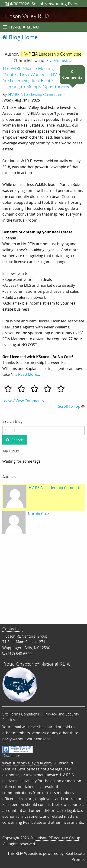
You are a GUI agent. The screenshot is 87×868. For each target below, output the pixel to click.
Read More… (29, 374)
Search (17, 440)
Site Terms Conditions (21, 714)
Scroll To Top (71, 406)
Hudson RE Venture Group (57, 838)
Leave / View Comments (23, 401)
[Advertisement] (43, 580)
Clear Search (61, 60)
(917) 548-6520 (17, 654)
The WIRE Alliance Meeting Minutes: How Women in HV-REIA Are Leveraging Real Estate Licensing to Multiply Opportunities (36, 78)
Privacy (51, 714)
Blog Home (20, 37)
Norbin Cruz (38, 514)
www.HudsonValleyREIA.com (27, 763)
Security (72, 714)
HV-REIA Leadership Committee (35, 94)
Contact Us (12, 629)
